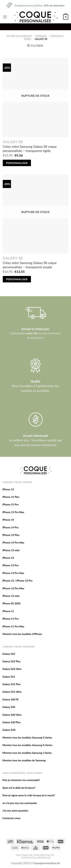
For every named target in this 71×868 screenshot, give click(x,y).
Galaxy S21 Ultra (12, 692)
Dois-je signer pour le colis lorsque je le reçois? (29, 795)
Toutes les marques (19, 36)
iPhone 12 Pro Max (13, 588)
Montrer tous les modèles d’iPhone (22, 634)
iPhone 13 (8, 558)
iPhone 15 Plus (11, 497)
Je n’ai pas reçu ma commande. (20, 803)
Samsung (41, 36)
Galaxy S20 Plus (11, 722)
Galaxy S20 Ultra (12, 715)
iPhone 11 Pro (10, 619)
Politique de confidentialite (35, 855)
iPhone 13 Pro (10, 565)
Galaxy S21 (9, 677)
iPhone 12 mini (11, 596)
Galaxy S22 (9, 654)
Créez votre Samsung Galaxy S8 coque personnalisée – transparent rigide (30, 149)
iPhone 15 (8, 489)
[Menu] (5, 17)
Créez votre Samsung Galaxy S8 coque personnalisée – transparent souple (30, 265)
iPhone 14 (8, 520)
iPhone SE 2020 (11, 603)
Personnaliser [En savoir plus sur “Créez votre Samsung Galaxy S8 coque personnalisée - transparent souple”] (17, 279)
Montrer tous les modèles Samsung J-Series (27, 753)
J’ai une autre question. (15, 811)
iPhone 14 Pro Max (13, 542)
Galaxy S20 (9, 707)
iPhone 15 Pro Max (13, 512)
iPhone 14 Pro (10, 527)
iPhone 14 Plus (11, 535)
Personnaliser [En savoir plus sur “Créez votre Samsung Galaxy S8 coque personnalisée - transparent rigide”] (17, 163)
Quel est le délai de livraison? (19, 788)
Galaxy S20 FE (11, 699)
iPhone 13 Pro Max (13, 573)
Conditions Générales (36, 858)
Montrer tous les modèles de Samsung (24, 760)
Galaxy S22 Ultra (12, 669)
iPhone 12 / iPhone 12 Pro (17, 581)
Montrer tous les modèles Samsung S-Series (27, 737)
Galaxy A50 (9, 730)
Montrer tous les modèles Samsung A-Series (27, 745)
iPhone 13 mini (11, 550)
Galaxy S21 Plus (11, 684)
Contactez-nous (11, 818)
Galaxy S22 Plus (11, 661)
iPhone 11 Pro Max (13, 626)
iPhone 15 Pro (10, 504)
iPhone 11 (8, 611)
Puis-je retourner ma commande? (21, 780)
